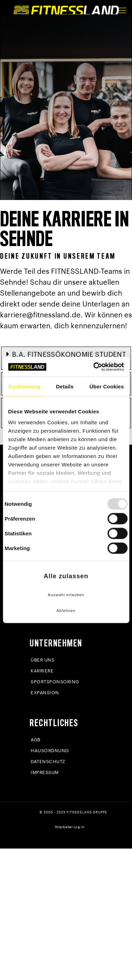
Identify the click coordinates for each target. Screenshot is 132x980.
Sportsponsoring (55, 682)
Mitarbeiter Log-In (70, 827)
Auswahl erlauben (66, 594)
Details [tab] (65, 386)
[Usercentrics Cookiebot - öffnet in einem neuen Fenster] (94, 367)
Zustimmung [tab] (24, 386)
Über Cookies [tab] (107, 386)
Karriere (42, 671)
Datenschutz (48, 762)
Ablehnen (66, 611)
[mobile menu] (122, 11)
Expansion (45, 693)
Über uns (42, 660)
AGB (36, 740)
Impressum (45, 772)
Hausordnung (50, 751)
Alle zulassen (66, 576)
